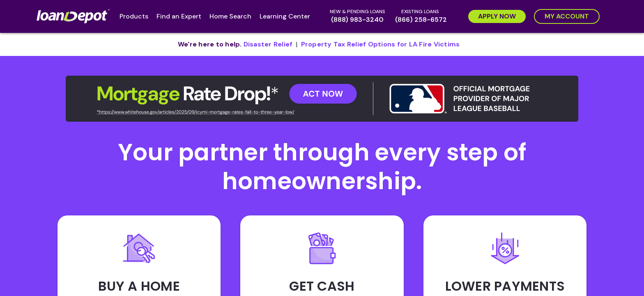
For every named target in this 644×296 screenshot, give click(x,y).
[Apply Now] (497, 16)
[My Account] (567, 16)
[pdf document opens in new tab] (268, 44)
